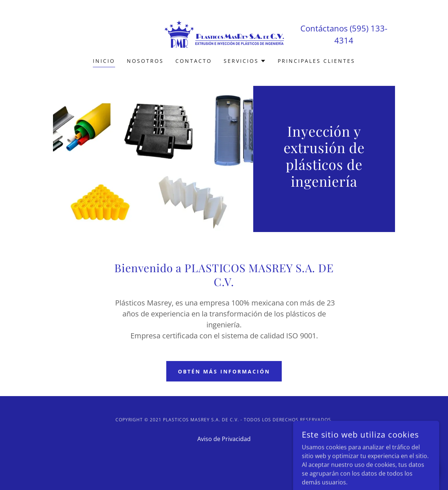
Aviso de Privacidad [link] (224, 439)
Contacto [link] (194, 61)
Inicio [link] (104, 61)
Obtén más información (224, 371)
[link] (224, 34)
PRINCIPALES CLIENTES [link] (316, 61)
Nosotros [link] (145, 61)
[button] (245, 61)
